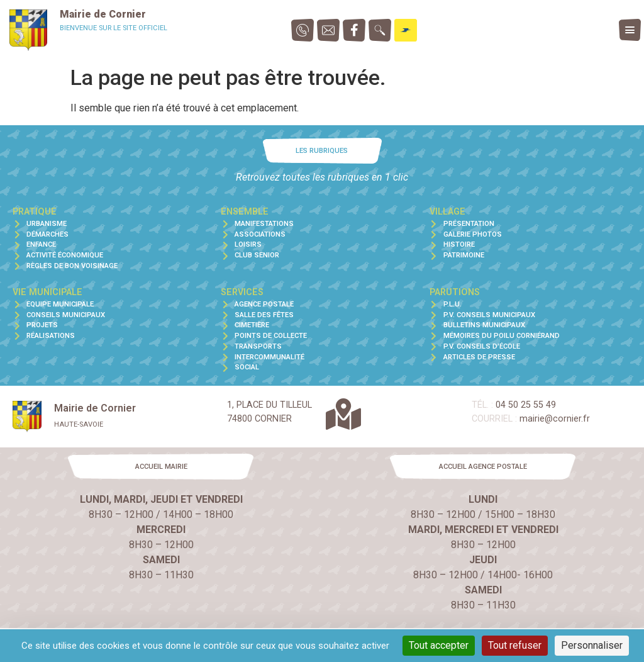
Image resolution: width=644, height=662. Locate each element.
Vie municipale (47, 292)
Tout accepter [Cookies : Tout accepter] (439, 645)
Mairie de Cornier (103, 14)
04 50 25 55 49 (526, 405)
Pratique (35, 212)
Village (447, 212)
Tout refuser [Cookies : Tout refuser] (515, 645)
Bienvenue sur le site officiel (114, 28)
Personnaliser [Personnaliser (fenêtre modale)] (592, 645)
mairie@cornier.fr (555, 419)
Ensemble (245, 212)
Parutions (455, 292)
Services (242, 292)
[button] (322, 151)
